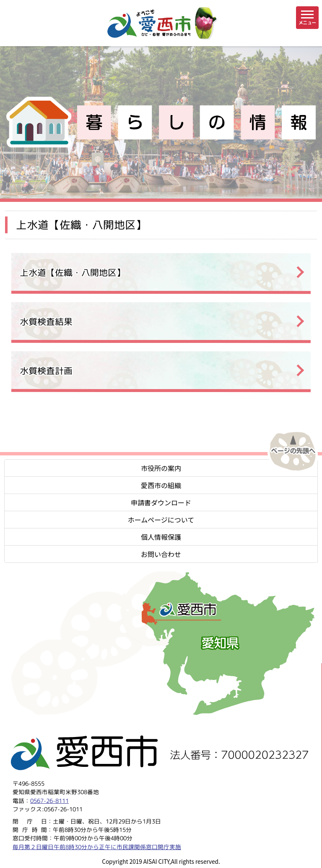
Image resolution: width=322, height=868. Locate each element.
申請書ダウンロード (161, 502)
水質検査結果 (46, 322)
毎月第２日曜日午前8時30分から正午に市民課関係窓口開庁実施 (97, 847)
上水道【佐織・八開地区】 (73, 273)
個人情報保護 (161, 537)
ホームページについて (161, 520)
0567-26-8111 (49, 801)
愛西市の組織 (161, 485)
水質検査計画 (46, 371)
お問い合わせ (161, 554)
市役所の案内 (161, 468)
